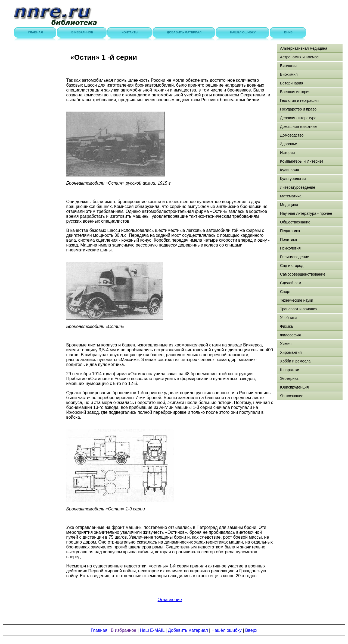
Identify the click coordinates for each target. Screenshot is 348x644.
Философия (290, 335)
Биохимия (289, 74)
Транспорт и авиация (299, 309)
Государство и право (298, 109)
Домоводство (292, 135)
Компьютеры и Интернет (302, 161)
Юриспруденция (294, 387)
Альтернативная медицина (304, 48)
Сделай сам (291, 283)
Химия (286, 344)
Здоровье (289, 144)
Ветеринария (292, 83)
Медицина (289, 205)
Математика (291, 196)
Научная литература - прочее (306, 213)
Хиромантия (291, 352)
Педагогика (290, 231)
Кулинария (290, 170)
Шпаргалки (290, 370)
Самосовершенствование (303, 274)
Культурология (293, 179)
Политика (288, 239)
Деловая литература (298, 118)
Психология (290, 248)
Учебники (288, 318)
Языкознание (292, 396)
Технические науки (297, 300)
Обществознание (295, 222)
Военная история (295, 92)
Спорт (285, 292)
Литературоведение (298, 187)
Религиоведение (295, 257)
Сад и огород (292, 266)
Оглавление (170, 600)
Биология (288, 66)
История (287, 153)
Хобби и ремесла (295, 361)
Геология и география (299, 100)
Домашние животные (299, 127)
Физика (286, 326)
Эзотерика (289, 378)
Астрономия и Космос (299, 57)
